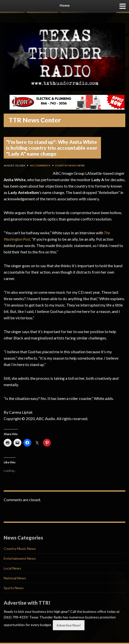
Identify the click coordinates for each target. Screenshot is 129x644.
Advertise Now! (69, 625)
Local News (12, 568)
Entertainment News (20, 558)
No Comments (40, 165)
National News (15, 578)
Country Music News (70, 165)
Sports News (14, 588)
